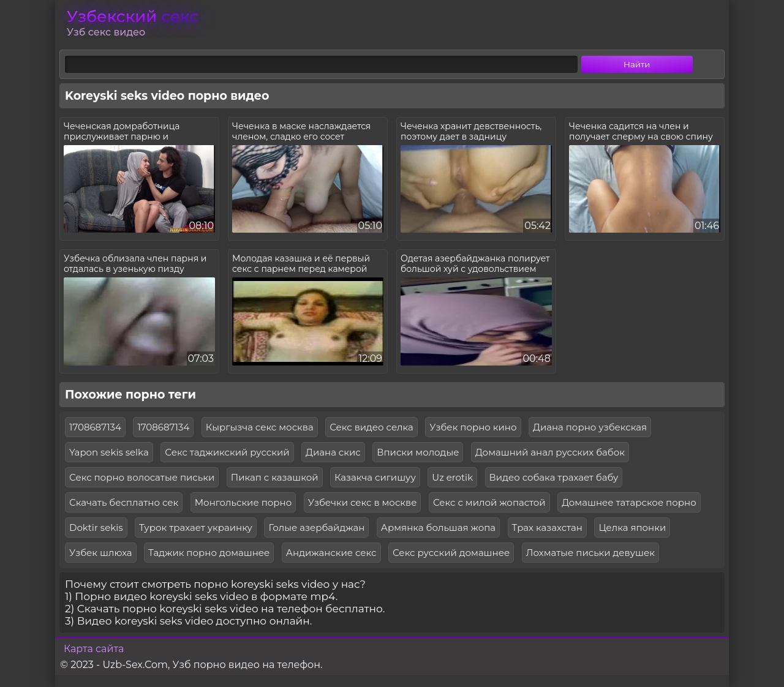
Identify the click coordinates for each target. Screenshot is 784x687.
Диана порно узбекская (590, 427)
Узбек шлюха (101, 553)
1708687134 (95, 427)
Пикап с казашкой (275, 477)
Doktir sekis (96, 527)
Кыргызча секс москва (260, 427)
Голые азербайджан (316, 527)
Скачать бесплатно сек (124, 502)
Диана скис (333, 452)
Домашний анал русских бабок (550, 452)
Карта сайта (94, 649)
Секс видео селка (371, 427)
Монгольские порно (243, 502)
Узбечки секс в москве (363, 502)
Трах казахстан (547, 527)
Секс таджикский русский (227, 452)
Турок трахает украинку (196, 527)
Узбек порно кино (473, 427)
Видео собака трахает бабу (554, 477)
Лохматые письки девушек (590, 553)
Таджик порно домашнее (209, 553)
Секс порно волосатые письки (142, 477)
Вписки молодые (418, 452)
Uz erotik (452, 477)
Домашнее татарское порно (629, 502)
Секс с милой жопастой (489, 502)
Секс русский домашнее (451, 553)
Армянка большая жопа (438, 527)
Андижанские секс (331, 553)
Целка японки (632, 527)
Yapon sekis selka (109, 452)
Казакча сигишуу (375, 477)
